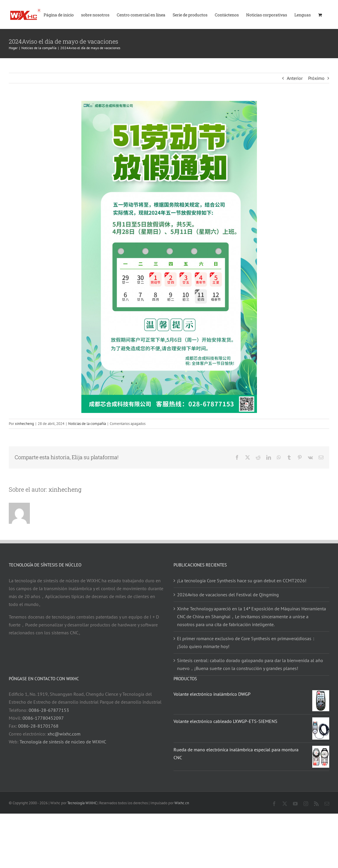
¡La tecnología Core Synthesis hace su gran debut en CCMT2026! (242, 581)
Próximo (316, 78)
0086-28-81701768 (38, 726)
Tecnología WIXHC (82, 803)
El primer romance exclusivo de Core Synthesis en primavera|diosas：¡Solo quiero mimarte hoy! (247, 642)
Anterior (295, 78)
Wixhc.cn (182, 803)
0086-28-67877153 (49, 710)
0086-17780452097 (43, 718)
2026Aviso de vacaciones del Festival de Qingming (228, 595)
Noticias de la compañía (87, 424)
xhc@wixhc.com (64, 734)
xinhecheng (24, 424)
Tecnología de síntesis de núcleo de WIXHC (63, 742)
